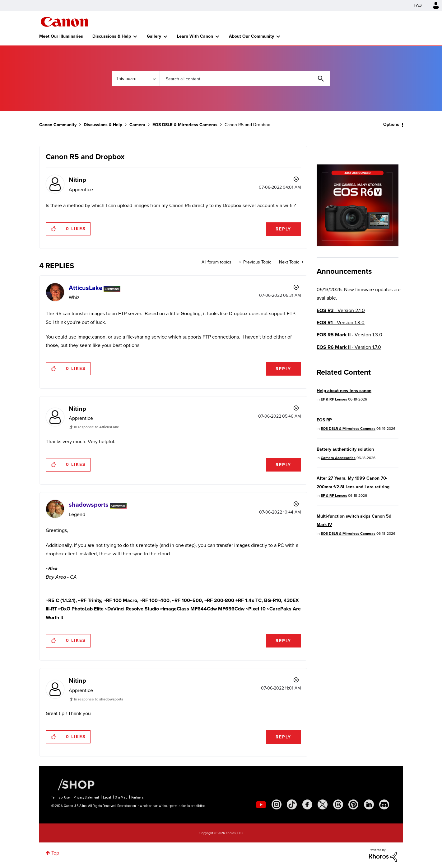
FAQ (418, 5)
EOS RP (324, 420)
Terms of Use (60, 797)
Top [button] (55, 853)
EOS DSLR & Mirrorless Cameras (185, 125)
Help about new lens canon (344, 391)
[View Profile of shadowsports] (89, 505)
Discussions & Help (112, 36)
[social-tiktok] (292, 804)
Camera (137, 125)
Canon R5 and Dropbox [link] (247, 125)
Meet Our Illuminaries (61, 36)
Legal (107, 797)
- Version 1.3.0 (341, 323)
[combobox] (245, 78)
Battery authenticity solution (345, 449)
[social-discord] (384, 804)
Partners (137, 797)
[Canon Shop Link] (73, 784)
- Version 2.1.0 (341, 310)
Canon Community (64, 22)
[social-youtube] (261, 804)
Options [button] (391, 124)
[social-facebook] (307, 804)
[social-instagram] (277, 804)
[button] (54, 229)
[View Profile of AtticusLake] (86, 288)
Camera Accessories (338, 458)
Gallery (154, 36)
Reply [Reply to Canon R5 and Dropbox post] (283, 229)
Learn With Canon (195, 36)
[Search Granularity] (136, 78)
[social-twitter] (323, 804)
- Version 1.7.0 (349, 347)
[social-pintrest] (353, 804)
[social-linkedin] (369, 804)
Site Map (121, 797)
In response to (97, 427)
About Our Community (251, 36)
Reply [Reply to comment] (283, 369)
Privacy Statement (86, 797)
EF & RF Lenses (334, 399)
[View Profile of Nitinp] (77, 180)
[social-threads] (338, 804)
